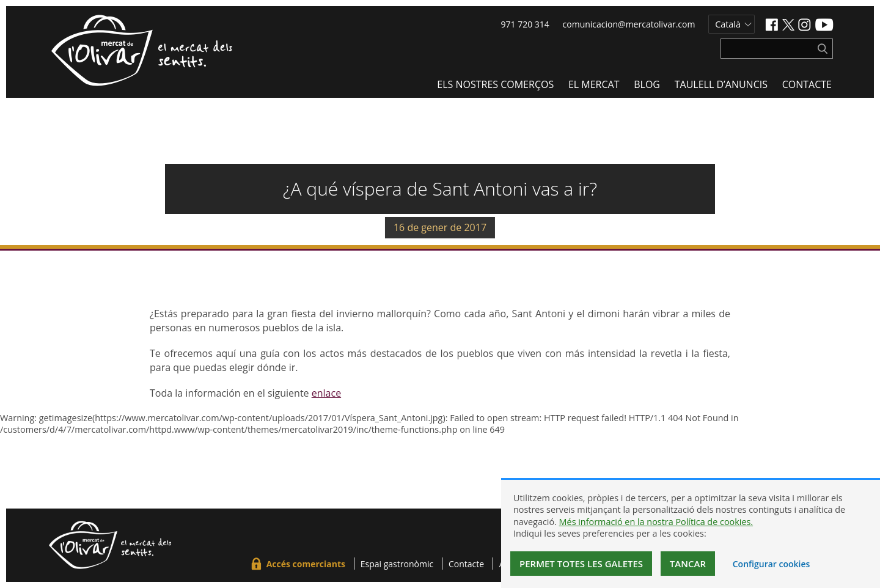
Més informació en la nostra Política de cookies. (656, 522)
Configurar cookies (772, 564)
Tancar (688, 564)
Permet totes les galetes (581, 564)
